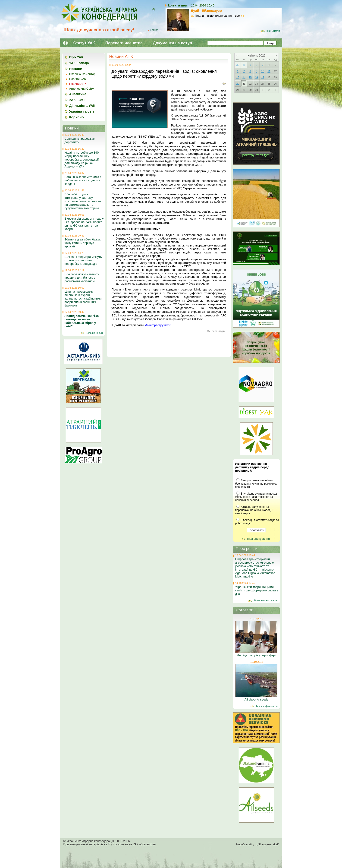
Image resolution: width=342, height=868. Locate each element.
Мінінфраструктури (158, 325)
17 (263, 77)
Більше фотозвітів (267, 706)
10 (263, 71)
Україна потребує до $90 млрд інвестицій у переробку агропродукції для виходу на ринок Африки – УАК (82, 159)
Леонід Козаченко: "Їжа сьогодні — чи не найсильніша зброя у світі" (82, 321)
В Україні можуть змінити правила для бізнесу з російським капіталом (82, 278)
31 (244, 65)
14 (244, 77)
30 (238, 65)
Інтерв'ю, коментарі (83, 74)
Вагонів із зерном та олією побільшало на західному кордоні (83, 180)
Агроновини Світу (82, 89)
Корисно (77, 117)
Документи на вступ (173, 43)
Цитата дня (178, 5)
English (154, 30)
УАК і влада (79, 63)
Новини (76, 69)
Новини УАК (78, 79)
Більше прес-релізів (266, 600)
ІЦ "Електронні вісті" (267, 844)
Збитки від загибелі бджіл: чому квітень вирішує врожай (83, 243)
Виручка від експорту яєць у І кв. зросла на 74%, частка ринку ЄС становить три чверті (84, 224)
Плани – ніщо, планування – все (217, 16)
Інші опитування (259, 539)
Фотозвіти (245, 610)
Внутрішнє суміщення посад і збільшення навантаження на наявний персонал (257, 497)
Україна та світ (82, 111)
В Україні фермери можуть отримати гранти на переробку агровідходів (83, 260)
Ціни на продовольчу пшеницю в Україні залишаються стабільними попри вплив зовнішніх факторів (83, 298)
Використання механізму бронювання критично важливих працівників (256, 484)
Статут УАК (84, 43)
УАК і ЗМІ (77, 100)
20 (238, 84)
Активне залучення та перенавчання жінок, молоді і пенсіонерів (254, 510)
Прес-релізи (247, 549)
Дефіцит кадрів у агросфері (256, 655)
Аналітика (78, 94)
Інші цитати (273, 31)
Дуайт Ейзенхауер (206, 11)
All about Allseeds (256, 699)
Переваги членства (124, 43)
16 (256, 77)
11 (269, 71)
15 (250, 77)
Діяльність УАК (82, 106)
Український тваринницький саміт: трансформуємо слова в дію (257, 590)
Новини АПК (121, 57)
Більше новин (94, 333)
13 (238, 77)
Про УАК (76, 57)
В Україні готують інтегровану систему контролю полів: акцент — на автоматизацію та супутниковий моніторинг (83, 201)
